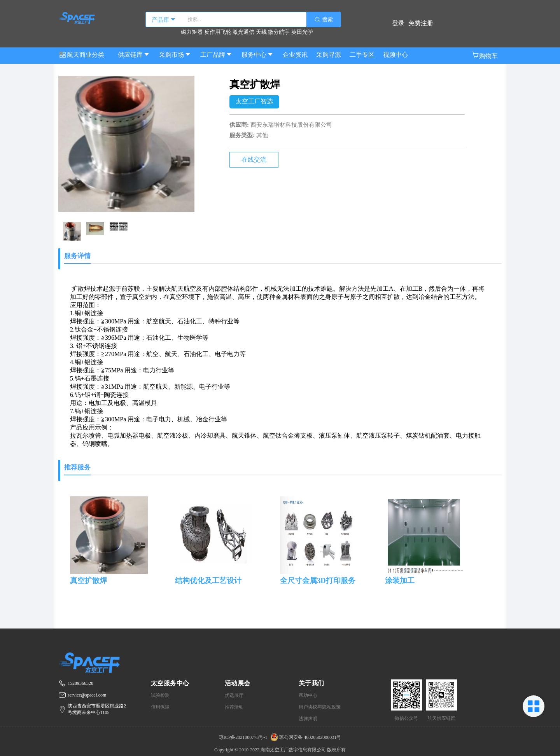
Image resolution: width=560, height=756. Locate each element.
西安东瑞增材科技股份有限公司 (291, 125)
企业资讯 (295, 55)
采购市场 (175, 55)
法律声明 (308, 719)
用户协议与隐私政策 (320, 707)
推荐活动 (234, 707)
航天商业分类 (81, 53)
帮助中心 (308, 695)
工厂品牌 (217, 55)
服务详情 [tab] (77, 256)
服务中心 (258, 55)
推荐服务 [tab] (77, 467)
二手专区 (362, 55)
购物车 (485, 55)
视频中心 (395, 55)
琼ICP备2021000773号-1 (244, 737)
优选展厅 (234, 695)
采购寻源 (329, 55)
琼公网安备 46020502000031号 (305, 737)
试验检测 (160, 695)
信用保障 (160, 707)
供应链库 (134, 55)
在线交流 (254, 160)
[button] (485, 56)
